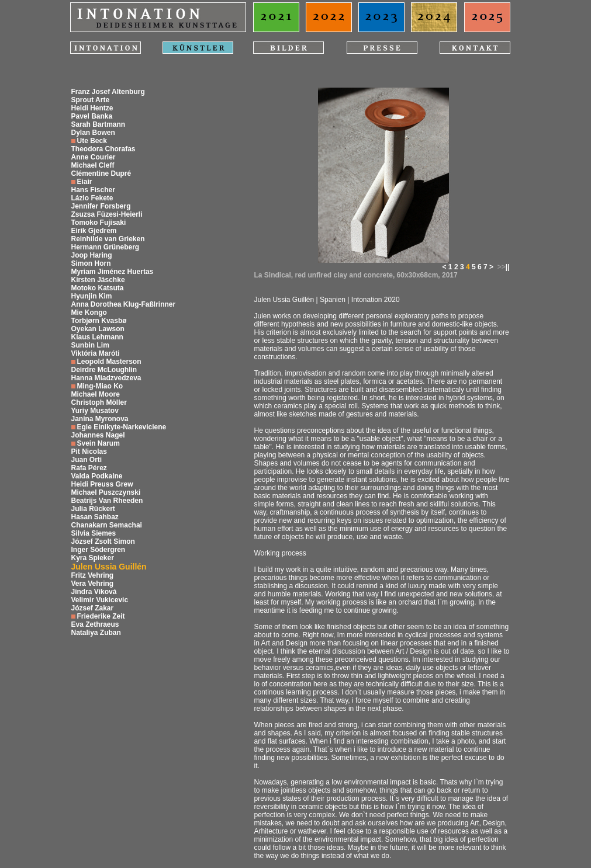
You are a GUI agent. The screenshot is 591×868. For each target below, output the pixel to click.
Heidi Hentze (92, 108)
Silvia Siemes (94, 533)
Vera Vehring (93, 584)
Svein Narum (98, 443)
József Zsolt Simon (103, 541)
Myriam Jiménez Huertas (113, 272)
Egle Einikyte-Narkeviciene (122, 427)
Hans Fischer (93, 190)
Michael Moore (96, 394)
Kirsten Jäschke (98, 280)
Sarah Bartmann (98, 124)
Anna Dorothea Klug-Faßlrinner (124, 304)
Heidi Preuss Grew (102, 484)
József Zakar (93, 608)
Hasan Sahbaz (95, 517)
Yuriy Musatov (95, 411)
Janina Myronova (100, 419)
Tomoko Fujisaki (99, 223)
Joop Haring (92, 255)
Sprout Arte (91, 100)
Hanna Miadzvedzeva (106, 378)
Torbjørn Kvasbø (99, 321)
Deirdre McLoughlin (104, 370)
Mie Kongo (89, 313)
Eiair (85, 182)
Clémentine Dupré (101, 173)
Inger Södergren (98, 550)
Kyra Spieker (93, 558)
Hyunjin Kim (92, 296)
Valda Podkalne (97, 476)
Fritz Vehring (93, 575)
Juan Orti (87, 460)
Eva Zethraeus (95, 624)
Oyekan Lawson (98, 329)
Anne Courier (94, 157)
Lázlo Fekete (92, 198)
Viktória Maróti (96, 353)
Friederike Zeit (101, 616)
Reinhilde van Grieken (108, 239)
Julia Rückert (93, 509)
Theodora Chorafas (103, 149)
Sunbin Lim (90, 345)
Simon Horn (91, 263)
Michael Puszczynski (106, 492)
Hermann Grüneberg (106, 247)
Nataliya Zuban (96, 633)
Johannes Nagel (98, 435)
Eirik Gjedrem (94, 231)
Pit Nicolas (89, 452)
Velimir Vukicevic (100, 600)
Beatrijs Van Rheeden (107, 501)
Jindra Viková (94, 592)
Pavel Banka (92, 116)
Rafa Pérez (89, 468)
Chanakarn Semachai (107, 525)
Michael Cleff (93, 165)
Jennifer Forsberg (101, 206)
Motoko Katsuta (98, 288)
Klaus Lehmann (97, 337)
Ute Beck (92, 141)
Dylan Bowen (93, 133)
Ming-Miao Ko (100, 386)
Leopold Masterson (109, 362)
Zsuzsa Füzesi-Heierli (107, 214)
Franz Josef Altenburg (108, 92)
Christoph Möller (99, 402)
